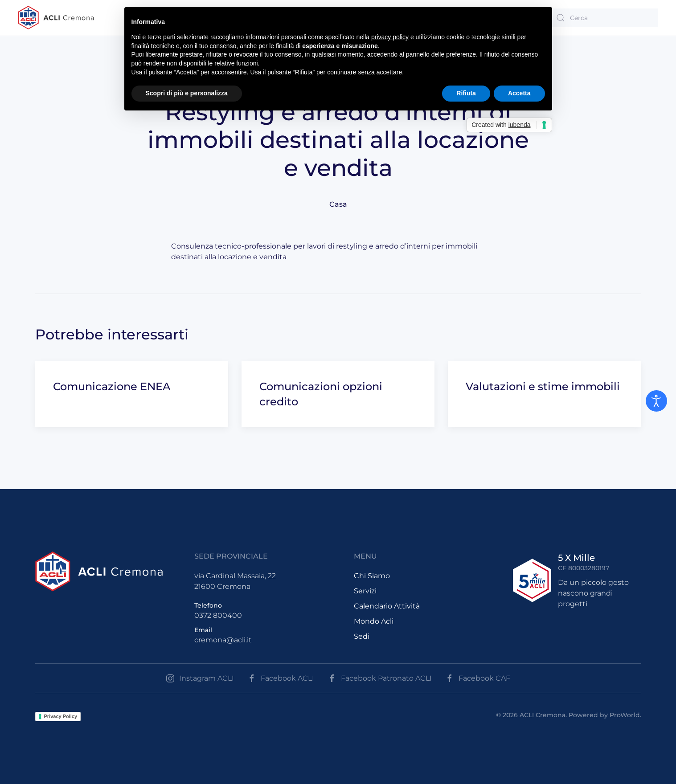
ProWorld (625, 715)
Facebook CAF (478, 678)
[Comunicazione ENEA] (132, 394)
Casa (338, 204)
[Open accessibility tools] (656, 401)
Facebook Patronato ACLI (380, 678)
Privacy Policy (61, 716)
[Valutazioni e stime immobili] (544, 394)
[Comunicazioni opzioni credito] (338, 394)
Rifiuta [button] (466, 93)
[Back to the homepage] (56, 18)
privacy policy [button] (390, 37)
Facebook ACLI (281, 678)
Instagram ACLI (200, 678)
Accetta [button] (519, 93)
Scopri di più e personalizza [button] (187, 93)
